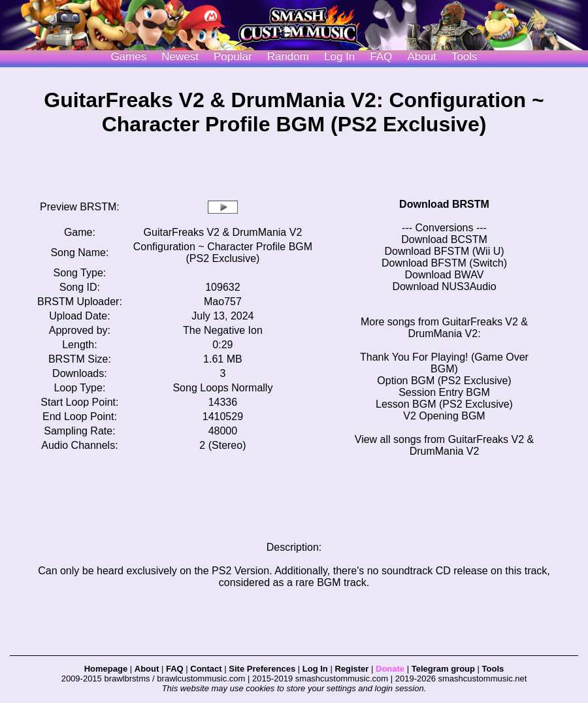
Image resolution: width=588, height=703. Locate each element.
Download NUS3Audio (444, 286)
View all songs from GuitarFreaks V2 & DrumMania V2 (444, 445)
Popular (233, 57)
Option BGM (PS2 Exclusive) (444, 381)
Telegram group (443, 669)
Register (351, 669)
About (421, 57)
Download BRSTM (444, 204)
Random (288, 57)
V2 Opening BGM (444, 416)
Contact (206, 669)
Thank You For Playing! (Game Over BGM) (444, 363)
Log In (315, 669)
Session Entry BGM (444, 392)
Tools (465, 57)
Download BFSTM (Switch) (444, 263)
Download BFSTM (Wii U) (444, 251)
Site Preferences (262, 669)
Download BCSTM (444, 239)
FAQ (381, 57)
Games (128, 57)
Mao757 (223, 302)
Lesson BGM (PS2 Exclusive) (444, 404)
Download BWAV (445, 275)
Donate (390, 669)
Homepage (106, 669)
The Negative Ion (223, 330)
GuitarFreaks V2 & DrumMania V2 (223, 232)
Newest (180, 57)
